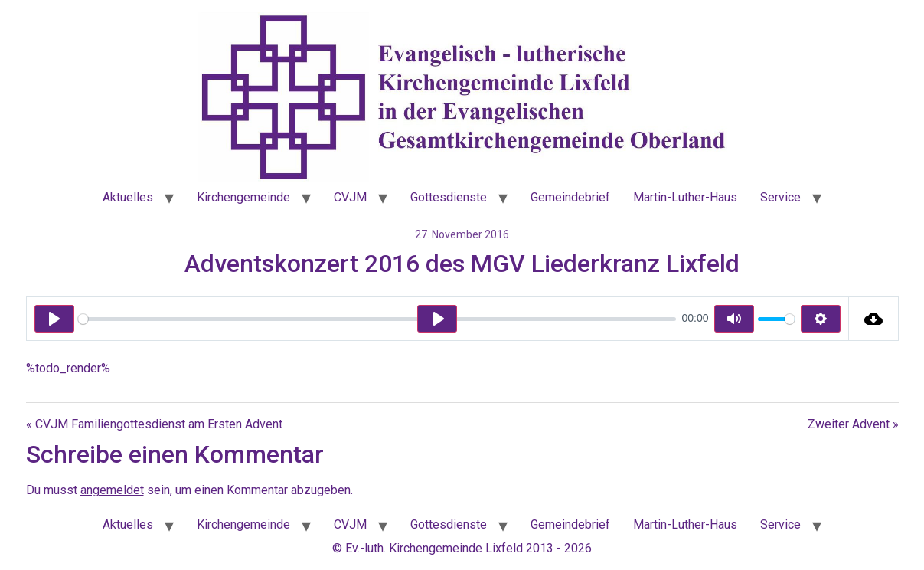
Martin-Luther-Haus (685, 197)
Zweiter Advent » (853, 424)
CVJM (350, 197)
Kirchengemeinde (243, 197)
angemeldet (112, 490)
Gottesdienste (449, 197)
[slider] (377, 319)
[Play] (54, 319)
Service (780, 197)
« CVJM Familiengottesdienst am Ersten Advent (154, 424)
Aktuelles (128, 197)
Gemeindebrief (570, 197)
